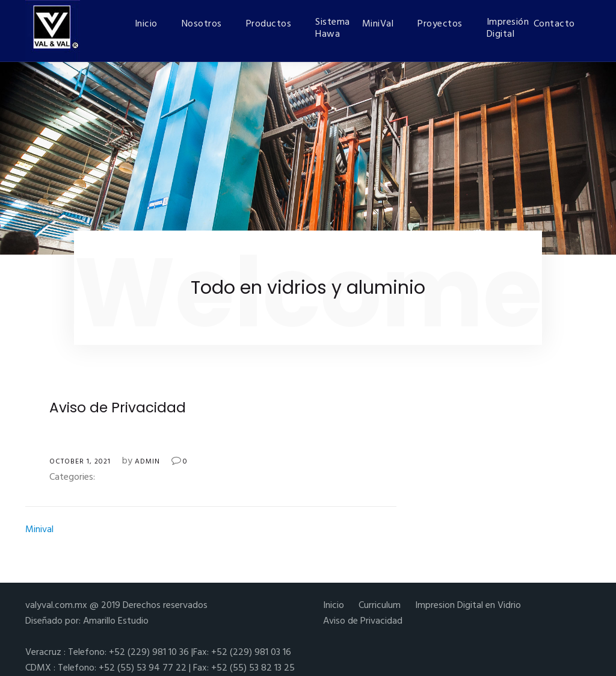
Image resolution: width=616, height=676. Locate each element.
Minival (39, 530)
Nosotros (202, 24)
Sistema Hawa (333, 28)
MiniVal (378, 24)
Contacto (554, 24)
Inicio (146, 24)
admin (147, 462)
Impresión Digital (504, 28)
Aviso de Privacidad (363, 621)
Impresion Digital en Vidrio (468, 606)
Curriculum (380, 606)
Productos (269, 24)
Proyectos (440, 24)
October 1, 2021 (80, 462)
